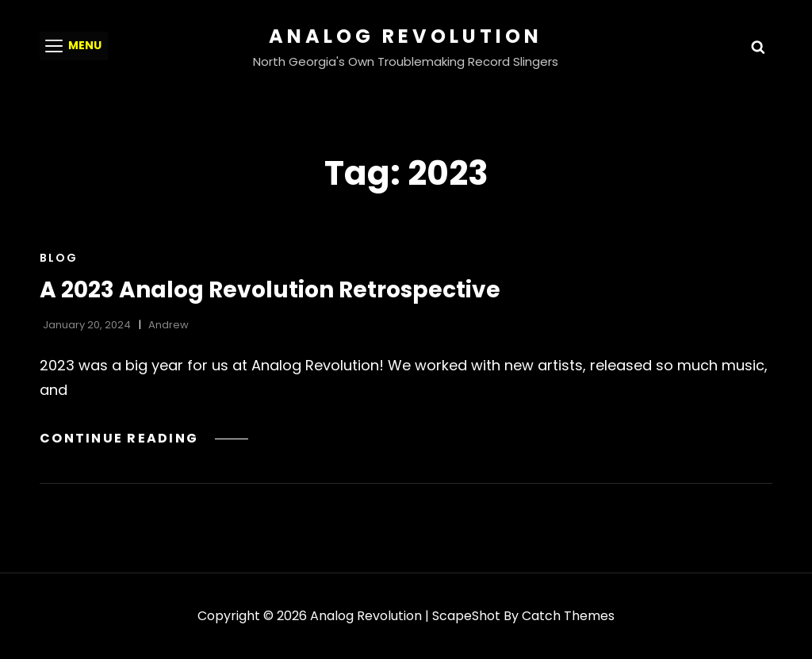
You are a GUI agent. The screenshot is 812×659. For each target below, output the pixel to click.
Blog (59, 258)
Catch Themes (568, 616)
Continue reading (144, 438)
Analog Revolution (406, 36)
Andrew (169, 325)
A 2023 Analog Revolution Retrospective (270, 290)
